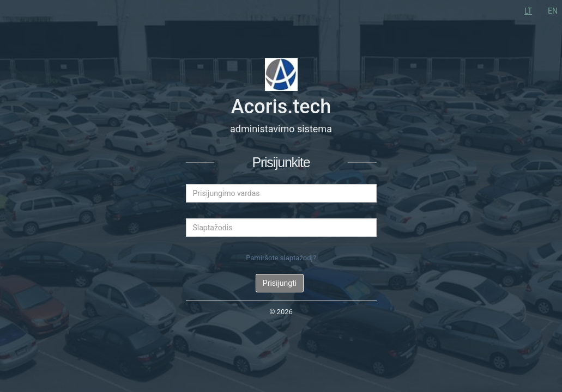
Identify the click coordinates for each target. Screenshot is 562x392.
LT (528, 11)
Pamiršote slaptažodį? (281, 258)
